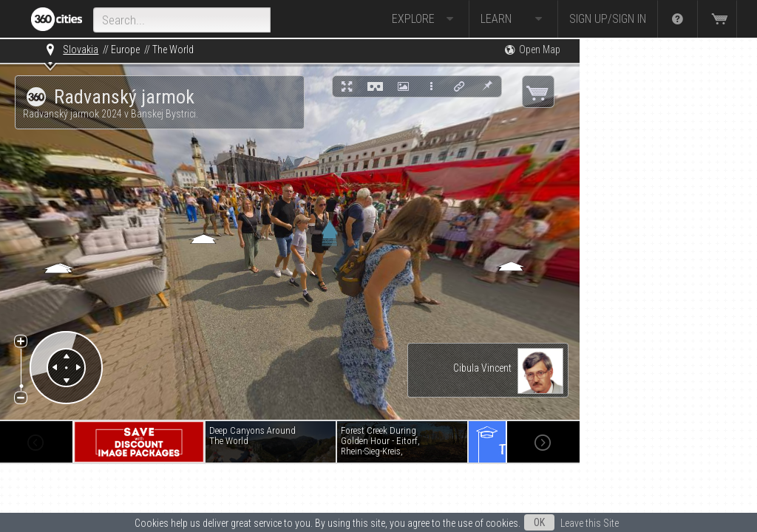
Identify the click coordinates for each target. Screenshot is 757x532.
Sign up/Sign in (608, 19)
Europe (125, 50)
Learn (513, 19)
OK (539, 522)
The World (173, 50)
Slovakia (81, 50)
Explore (425, 19)
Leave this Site (590, 523)
